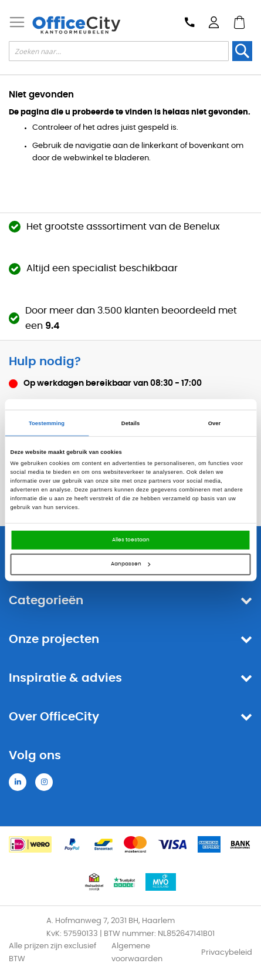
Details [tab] (130, 423)
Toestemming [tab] (47, 423)
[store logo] (76, 25)
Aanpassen (130, 564)
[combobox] (119, 51)
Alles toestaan (131, 540)
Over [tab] (215, 423)
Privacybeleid (227, 953)
